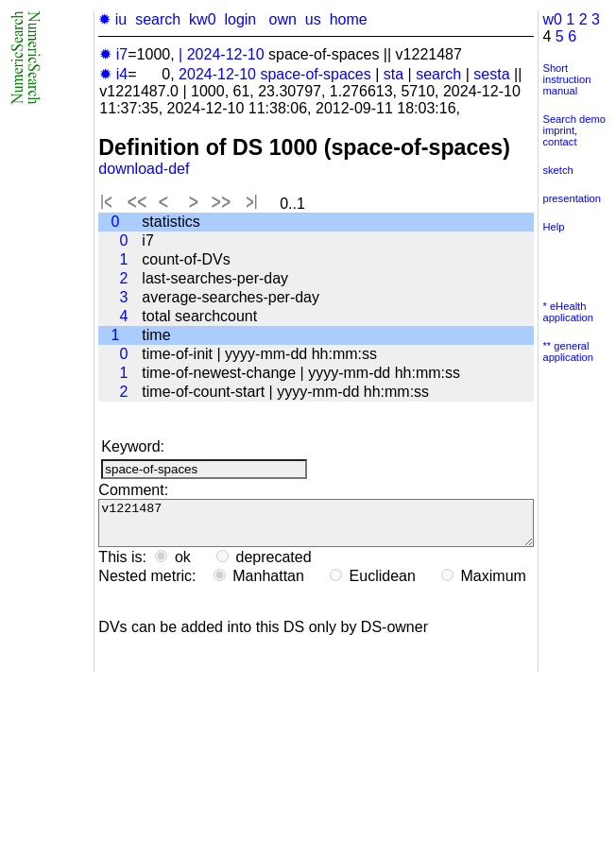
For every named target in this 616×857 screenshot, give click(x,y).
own (283, 19)
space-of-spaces (315, 74)
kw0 (202, 19)
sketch (557, 170)
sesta (491, 74)
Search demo (574, 119)
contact (559, 142)
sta (394, 74)
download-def (144, 169)
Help (553, 227)
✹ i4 (113, 74)
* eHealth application (568, 312)
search (158, 19)
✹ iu (112, 19)
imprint (558, 130)
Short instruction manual (566, 79)
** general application (568, 351)
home (349, 19)
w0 (552, 19)
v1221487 (316, 527)
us (313, 19)
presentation (572, 198)
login (240, 19)
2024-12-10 (226, 54)
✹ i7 (113, 54)
